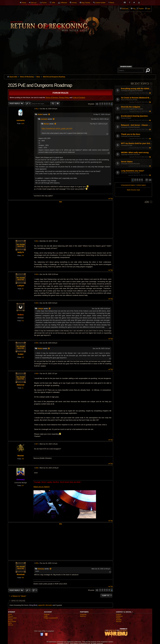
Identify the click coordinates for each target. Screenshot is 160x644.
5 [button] (142, 180)
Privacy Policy (64, 98)
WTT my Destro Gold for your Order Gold (136, 143)
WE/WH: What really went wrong (135, 152)
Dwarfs (129, 118)
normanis (21, 120)
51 (23, 388)
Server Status (127, 162)
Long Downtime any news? (133, 171)
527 (23, 486)
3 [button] (137, 180)
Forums (11, 616)
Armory (74, 3)
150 (23, 255)
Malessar (21, 385)
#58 (37, 468)
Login (46, 616)
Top (111, 199)
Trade (131, 145)
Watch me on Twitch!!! (42, 487)
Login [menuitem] (149, 9)
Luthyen (21, 286)
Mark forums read (133, 190)
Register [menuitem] (141, 9)
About (112, 3)
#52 (37, 241)
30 (23, 289)
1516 (23, 123)
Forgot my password (51, 618)
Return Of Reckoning (127, 100)
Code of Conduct (79, 98)
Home (24, 3)
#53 (37, 274)
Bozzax (46, 124)
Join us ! (34, 3)
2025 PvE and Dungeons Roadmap (54, 77)
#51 (37, 109)
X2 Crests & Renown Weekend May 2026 (136, 98)
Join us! (11, 625)
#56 (37, 374)
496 (23, 578)
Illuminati (21, 574)
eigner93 (41, 605)
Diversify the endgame (131, 107)
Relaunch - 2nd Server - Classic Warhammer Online (136, 125)
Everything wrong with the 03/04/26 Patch (136, 89)
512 (23, 321)
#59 (37, 563)
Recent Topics (140, 84)
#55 (37, 343)
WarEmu (83, 616)
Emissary (21, 479)
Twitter (118, 618)
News (136, 100)
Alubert (40, 114)
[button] (150, 180)
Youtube (119, 620)
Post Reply (15, 104)
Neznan (21, 456)
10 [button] (147, 180)
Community (124, 91)
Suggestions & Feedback (136, 91)
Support (119, 614)
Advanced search (126, 66)
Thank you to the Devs (131, 134)
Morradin (49, 605)
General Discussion (134, 127)
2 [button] (135, 180)
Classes (123, 118)
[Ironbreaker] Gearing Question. (135, 116)
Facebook (119, 616)
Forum (44, 3)
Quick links (125, 9)
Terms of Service (52, 98)
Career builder (100, 3)
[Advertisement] (80, 56)
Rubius (21, 315)
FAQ (134, 9)
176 (23, 357)
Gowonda (83, 614)
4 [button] (140, 180)
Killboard (64, 3)
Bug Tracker (86, 3)
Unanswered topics (128, 185)
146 (23, 459)
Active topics (141, 185)
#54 (37, 303)
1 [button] (100, 104)
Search (148, 71)
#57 (37, 444)
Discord (119, 621)
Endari (21, 354)
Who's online (12, 618)
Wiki (54, 3)
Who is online (18, 601)
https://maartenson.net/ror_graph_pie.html (57, 128)
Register (47, 614)
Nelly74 (21, 252)
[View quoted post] (49, 114)
